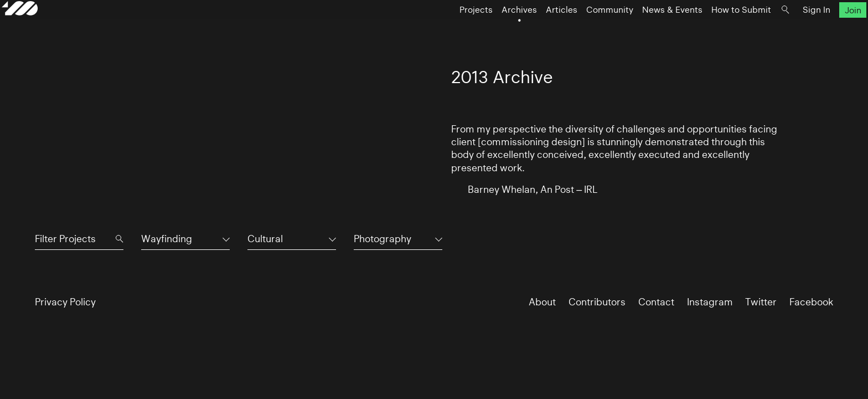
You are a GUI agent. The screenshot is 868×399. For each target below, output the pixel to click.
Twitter (761, 302)
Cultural (265, 239)
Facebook (811, 302)
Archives (486, 31)
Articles (528, 31)
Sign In (783, 31)
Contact (656, 302)
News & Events (639, 31)
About (542, 302)
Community (577, 31)
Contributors (597, 302)
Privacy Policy (65, 302)
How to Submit (708, 31)
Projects (443, 31)
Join (820, 31)
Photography (383, 239)
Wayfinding (167, 239)
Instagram (710, 302)
